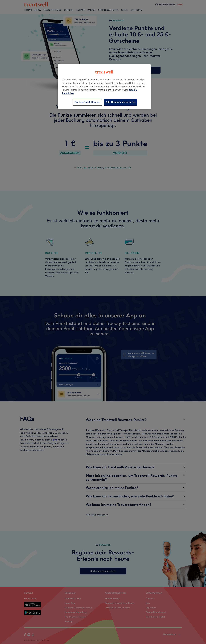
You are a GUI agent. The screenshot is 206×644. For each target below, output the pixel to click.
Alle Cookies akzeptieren (121, 102)
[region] (104, 87)
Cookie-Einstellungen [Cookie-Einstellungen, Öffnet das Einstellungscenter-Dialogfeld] (87, 102)
